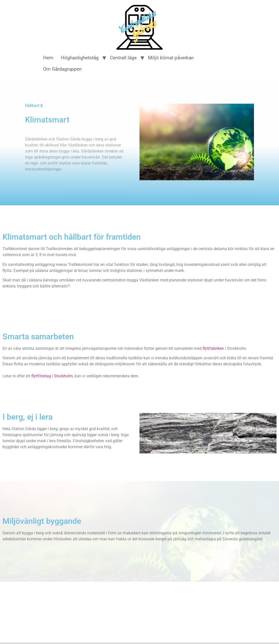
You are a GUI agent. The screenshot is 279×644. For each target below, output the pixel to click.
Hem (48, 58)
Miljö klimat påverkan (171, 58)
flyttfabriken (213, 348)
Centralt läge (123, 58)
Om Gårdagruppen (62, 69)
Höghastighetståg (80, 58)
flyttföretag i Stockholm (52, 376)
